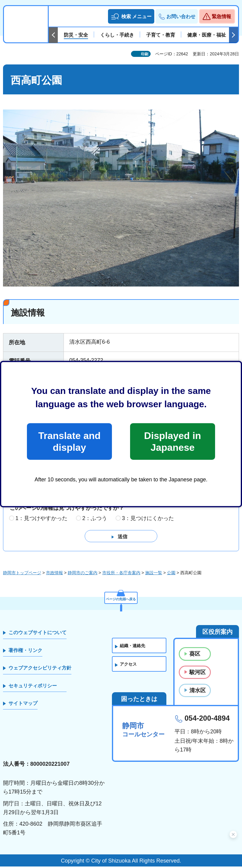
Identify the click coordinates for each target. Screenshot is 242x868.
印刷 (145, 54)
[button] (131, 16)
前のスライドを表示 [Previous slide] (53, 35)
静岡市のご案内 (83, 575)
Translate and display (69, 441)
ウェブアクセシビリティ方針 (40, 670)
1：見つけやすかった (41, 520)
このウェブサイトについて (38, 634)
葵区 (195, 656)
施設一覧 (154, 575)
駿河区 (198, 674)
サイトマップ (23, 705)
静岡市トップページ (22, 575)
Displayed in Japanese (172, 441)
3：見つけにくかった (148, 520)
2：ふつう (95, 520)
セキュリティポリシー (33, 687)
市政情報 (54, 575)
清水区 (198, 692)
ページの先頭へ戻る (121, 599)
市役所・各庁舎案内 (121, 575)
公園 (171, 575)
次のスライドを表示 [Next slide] (234, 35)
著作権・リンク (25, 652)
